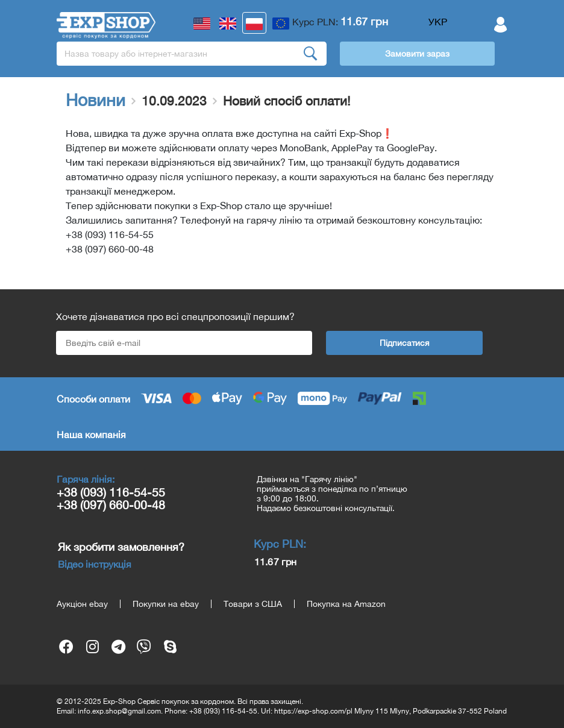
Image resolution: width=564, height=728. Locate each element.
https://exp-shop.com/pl (313, 711)
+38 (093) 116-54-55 (111, 492)
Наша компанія (91, 435)
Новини (96, 100)
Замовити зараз (417, 54)
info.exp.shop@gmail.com (119, 711)
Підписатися (405, 343)
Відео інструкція (95, 564)
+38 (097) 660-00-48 (111, 505)
